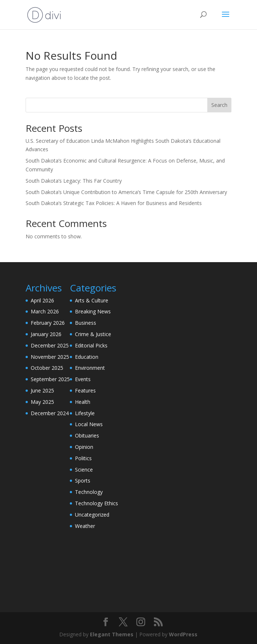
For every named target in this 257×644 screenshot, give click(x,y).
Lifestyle (85, 413)
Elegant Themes (112, 634)
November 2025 (50, 357)
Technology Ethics (97, 503)
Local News (89, 424)
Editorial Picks (91, 345)
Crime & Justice (93, 334)
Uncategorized (92, 515)
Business (86, 323)
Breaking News (93, 311)
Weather (85, 526)
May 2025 (42, 402)
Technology (89, 492)
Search (219, 105)
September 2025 (50, 379)
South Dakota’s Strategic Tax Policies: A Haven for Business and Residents (114, 203)
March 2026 (45, 311)
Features (85, 390)
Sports (83, 481)
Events (83, 379)
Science (84, 470)
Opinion (84, 447)
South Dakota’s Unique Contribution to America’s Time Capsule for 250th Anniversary (126, 192)
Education (87, 357)
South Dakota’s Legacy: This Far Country (74, 181)
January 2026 (46, 334)
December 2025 (50, 345)
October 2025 (47, 368)
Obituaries (87, 435)
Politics (83, 458)
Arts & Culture (92, 300)
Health (83, 402)
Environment (90, 368)
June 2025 (42, 390)
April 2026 (42, 300)
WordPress (183, 634)
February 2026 (48, 323)
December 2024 (50, 413)
